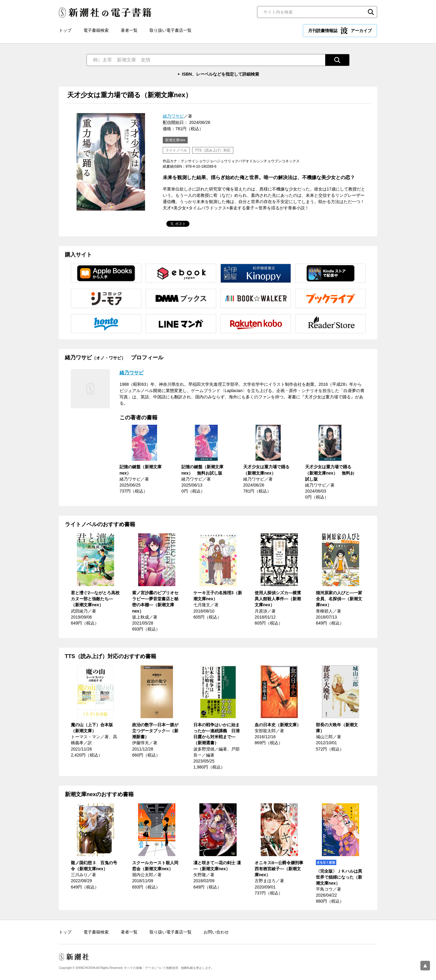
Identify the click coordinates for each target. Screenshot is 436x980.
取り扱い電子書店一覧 (171, 30)
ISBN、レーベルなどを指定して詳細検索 (221, 74)
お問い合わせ (216, 932)
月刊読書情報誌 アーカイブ (340, 31)
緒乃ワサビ (173, 116)
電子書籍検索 (96, 30)
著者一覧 (129, 30)
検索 (371, 12)
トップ (65, 30)
